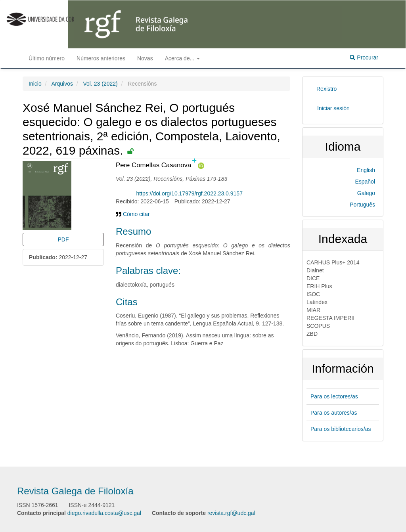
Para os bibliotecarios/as (341, 429)
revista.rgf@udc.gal (231, 513)
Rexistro (327, 89)
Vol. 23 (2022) (101, 84)
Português (362, 205)
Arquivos (62, 84)
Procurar (364, 57)
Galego (366, 193)
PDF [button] (63, 239)
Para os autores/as (334, 413)
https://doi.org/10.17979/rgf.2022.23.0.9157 (189, 193)
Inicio (35, 84)
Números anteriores (101, 58)
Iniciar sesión (333, 108)
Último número (47, 58)
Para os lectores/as (334, 396)
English (366, 170)
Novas (145, 58)
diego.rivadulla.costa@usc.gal (104, 513)
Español (365, 182)
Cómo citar (133, 214)
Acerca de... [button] (183, 58)
